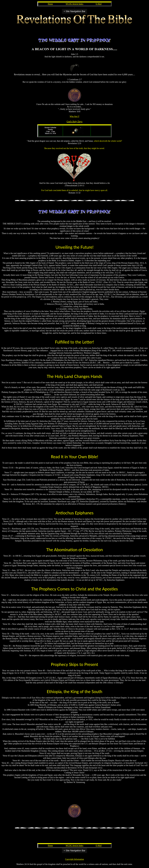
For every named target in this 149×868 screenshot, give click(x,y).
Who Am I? (75, 116)
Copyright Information (74, 859)
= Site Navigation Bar (74, 11)
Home (50, 4)
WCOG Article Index (75, 4)
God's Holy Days (74, 122)
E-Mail (99, 4)
